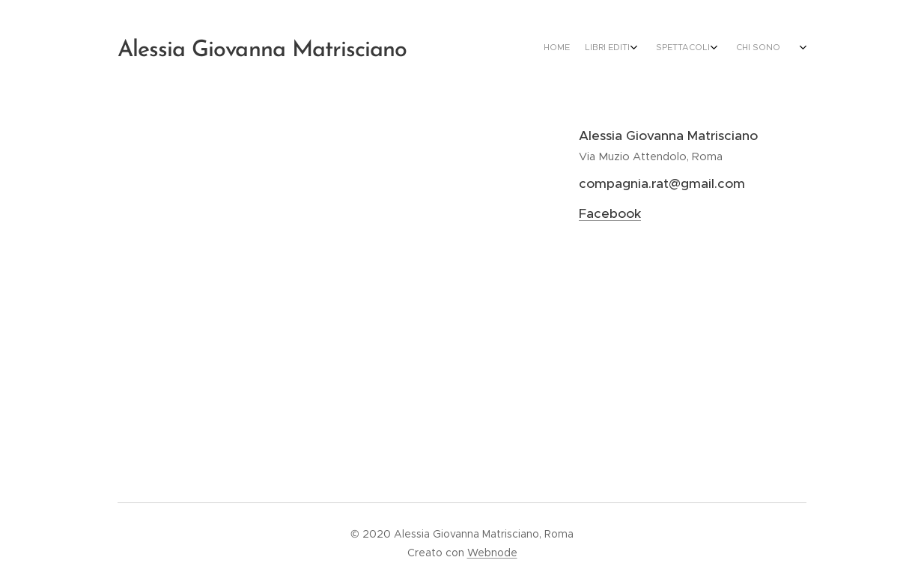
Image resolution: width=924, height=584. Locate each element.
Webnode (492, 553)
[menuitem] (696, 49)
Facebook (610, 213)
